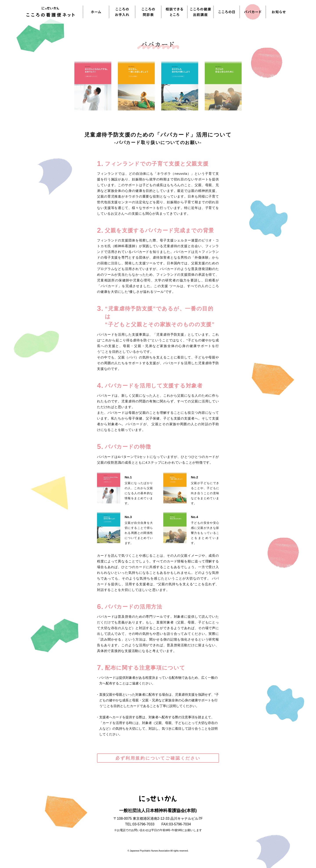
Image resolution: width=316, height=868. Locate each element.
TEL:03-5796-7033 (140, 824)
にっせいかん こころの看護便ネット (50, 12)
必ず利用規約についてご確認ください (158, 758)
